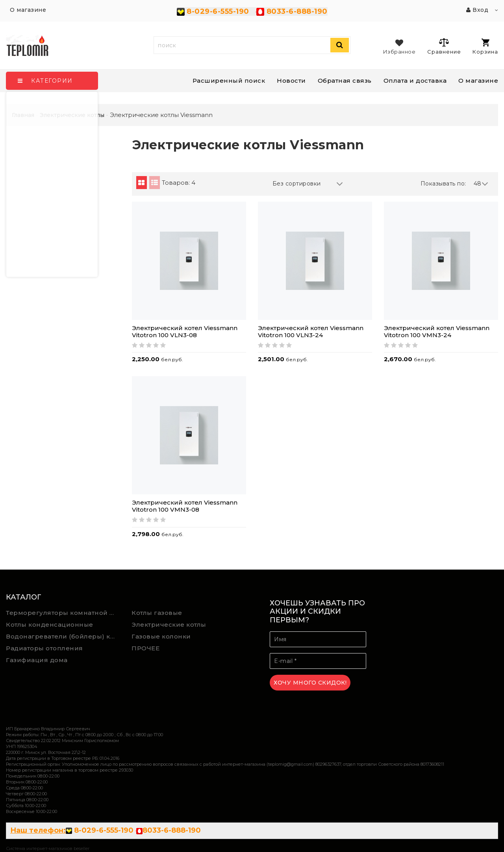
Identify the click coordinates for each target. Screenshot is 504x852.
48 (481, 184)
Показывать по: (443, 184)
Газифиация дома (37, 660)
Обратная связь (345, 81)
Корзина (485, 47)
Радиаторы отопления (44, 648)
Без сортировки (308, 184)
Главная (23, 115)
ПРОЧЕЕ (145, 648)
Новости (291, 81)
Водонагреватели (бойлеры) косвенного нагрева (63, 636)
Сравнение (444, 46)
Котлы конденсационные (50, 625)
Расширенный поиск (229, 81)
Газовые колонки (161, 636)
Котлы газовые (157, 613)
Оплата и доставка (415, 81)
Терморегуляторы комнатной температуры (63, 613)
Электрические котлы (169, 625)
